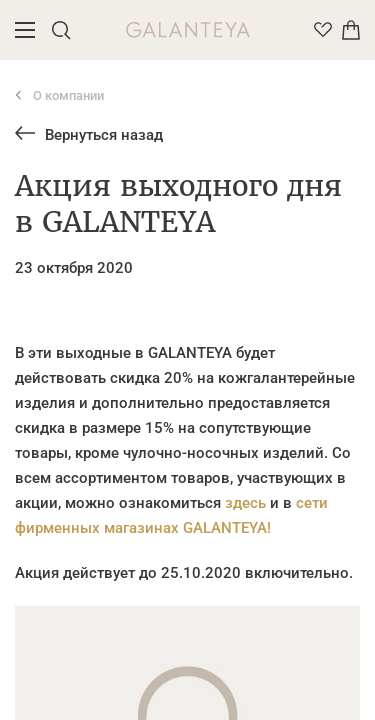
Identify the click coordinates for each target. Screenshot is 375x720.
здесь (245, 503)
